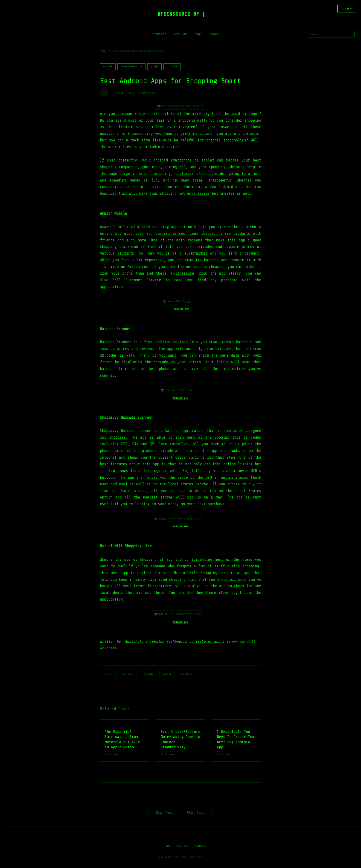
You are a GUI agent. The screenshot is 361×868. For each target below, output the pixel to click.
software (172, 66)
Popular (180, 34)
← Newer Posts (163, 813)
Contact (201, 846)
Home (103, 51)
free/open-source (131, 66)
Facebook (128, 674)
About (214, 34)
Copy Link (186, 674)
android (108, 66)
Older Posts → (198, 813)
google (154, 66)
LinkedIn (148, 674)
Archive (183, 846)
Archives (159, 34)
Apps (198, 34)
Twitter (108, 674)
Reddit (167, 674)
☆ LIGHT (347, 9)
